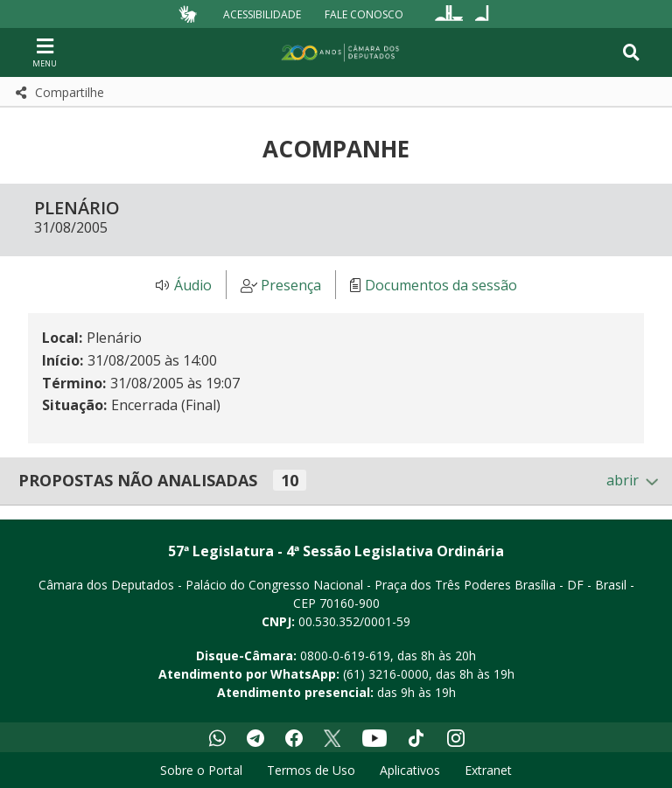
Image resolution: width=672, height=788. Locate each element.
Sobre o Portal (201, 770)
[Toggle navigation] (631, 52)
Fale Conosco (364, 14)
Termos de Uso (311, 770)
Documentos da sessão (441, 285)
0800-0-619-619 (345, 656)
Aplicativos (410, 770)
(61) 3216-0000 (386, 674)
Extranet (488, 770)
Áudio (193, 285)
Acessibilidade (262, 14)
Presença (291, 285)
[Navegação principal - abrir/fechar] (45, 52)
